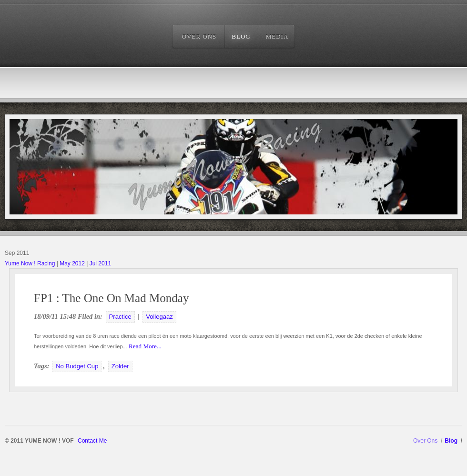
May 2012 (72, 263)
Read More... (144, 346)
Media (277, 36)
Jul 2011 (100, 263)
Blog (241, 36)
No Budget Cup (77, 366)
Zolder (120, 366)
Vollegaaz (159, 317)
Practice (120, 317)
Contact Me (92, 441)
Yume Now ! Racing (30, 263)
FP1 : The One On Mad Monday (112, 298)
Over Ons (199, 36)
